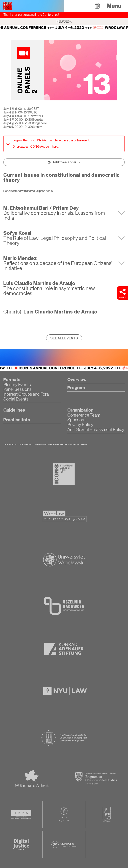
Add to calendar (65, 162)
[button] (97, 6)
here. (55, 147)
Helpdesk (64, 22)
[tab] (64, 213)
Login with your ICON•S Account (33, 140)
